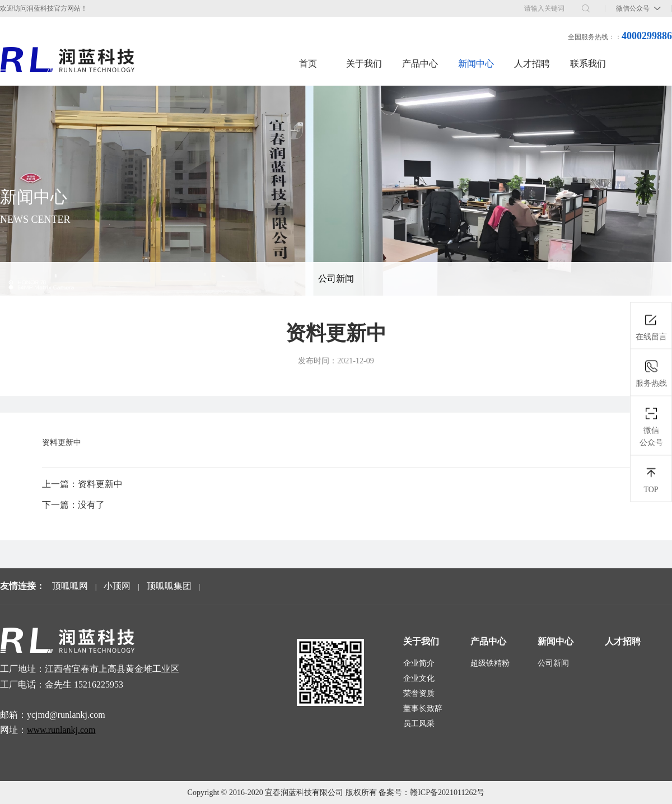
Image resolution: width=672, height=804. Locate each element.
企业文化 (419, 678)
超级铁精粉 (490, 663)
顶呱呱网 (70, 586)
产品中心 (420, 64)
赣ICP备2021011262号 (447, 793)
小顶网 (117, 586)
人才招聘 (532, 64)
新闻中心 (476, 64)
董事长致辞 (423, 709)
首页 (308, 64)
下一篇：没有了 (73, 505)
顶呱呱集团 (169, 586)
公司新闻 (336, 279)
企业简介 (419, 663)
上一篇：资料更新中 (82, 484)
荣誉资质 (419, 693)
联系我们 (588, 64)
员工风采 (419, 724)
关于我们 (364, 64)
